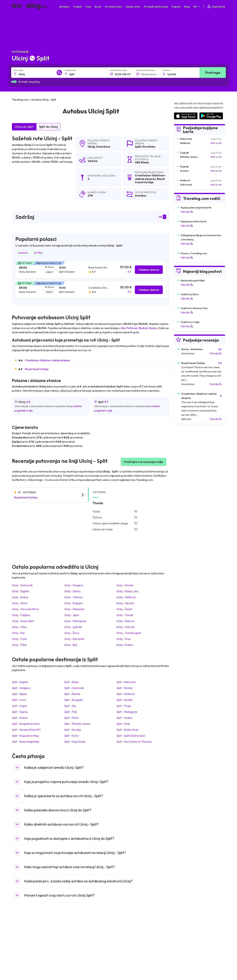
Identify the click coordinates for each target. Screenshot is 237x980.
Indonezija (19, 965)
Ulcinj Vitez (19, 627)
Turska (17, 954)
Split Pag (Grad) (75, 742)
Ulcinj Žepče (124, 609)
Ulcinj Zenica (72, 591)
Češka (17, 950)
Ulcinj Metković (126, 597)
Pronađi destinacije (156, 7)
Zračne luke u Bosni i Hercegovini (192, 965)
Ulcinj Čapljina (21, 615)
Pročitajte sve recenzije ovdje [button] (143, 462)
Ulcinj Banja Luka (127, 591)
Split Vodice (124, 718)
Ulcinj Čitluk (19, 645)
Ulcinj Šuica (72, 633)
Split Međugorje (127, 712)
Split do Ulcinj (48, 127)
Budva (153, 328)
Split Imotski (124, 700)
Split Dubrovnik (74, 688)
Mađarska (19, 932)
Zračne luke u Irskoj (184, 950)
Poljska (18, 958)
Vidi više (187, 212)
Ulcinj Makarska (74, 609)
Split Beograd (73, 700)
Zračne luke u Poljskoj (186, 961)
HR (197, 7)
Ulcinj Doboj (20, 597)
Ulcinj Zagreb (20, 591)
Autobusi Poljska (76, 943)
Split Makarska (126, 682)
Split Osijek (19, 706)
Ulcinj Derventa (74, 639)
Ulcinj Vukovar (126, 627)
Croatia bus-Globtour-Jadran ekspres (47, 360)
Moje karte (216, 7)
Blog (187, 7)
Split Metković (126, 694)
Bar (123, 328)
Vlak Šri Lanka (128, 943)
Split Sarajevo (21, 688)
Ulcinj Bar (18, 633)
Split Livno (19, 700)
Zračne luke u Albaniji (185, 958)
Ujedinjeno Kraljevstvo (26, 947)
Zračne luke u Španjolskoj (188, 936)
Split (138, 147)
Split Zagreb (20, 682)
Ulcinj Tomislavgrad (129, 633)
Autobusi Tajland (76, 950)
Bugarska (19, 939)
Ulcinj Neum (20, 603)
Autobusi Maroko (76, 939)
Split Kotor (71, 736)
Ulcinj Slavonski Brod (25, 609)
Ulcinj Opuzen (125, 603)
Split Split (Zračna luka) (131, 736)
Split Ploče (71, 718)
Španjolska (20, 936)
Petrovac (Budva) (137, 328)
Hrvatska (149, 147)
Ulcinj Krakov (125, 645)
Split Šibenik (72, 694)
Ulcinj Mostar (125, 585)
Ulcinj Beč (71, 645)
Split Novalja (73, 730)
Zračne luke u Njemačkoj (187, 943)
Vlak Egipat (127, 936)
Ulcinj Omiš (19, 639)
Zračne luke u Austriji (185, 954)
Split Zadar (71, 682)
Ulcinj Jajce (72, 615)
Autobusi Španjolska (78, 936)
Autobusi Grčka (75, 958)
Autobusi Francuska (78, 961)
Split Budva (20, 718)
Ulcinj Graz (123, 639)
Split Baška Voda (127, 730)
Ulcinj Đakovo (125, 621)
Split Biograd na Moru (26, 724)
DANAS (23, 253)
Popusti (176, 7)
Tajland (18, 961)
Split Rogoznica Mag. (25, 736)
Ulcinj (91, 147)
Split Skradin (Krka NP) (26, 730)
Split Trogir (124, 706)
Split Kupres (20, 712)
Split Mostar (124, 688)
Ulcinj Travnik (125, 615)
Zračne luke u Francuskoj (187, 939)
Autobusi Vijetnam (77, 947)
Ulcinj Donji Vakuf (23, 621)
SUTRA (38, 253)
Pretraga (213, 72)
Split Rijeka (19, 694)
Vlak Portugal (128, 939)
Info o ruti (216, 143)
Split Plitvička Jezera (77, 724)
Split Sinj (70, 706)
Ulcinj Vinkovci (73, 597)
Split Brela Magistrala (25, 742)
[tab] (91, 270)
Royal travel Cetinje (37, 369)
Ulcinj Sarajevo (74, 585)
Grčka (17, 943)
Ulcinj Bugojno (73, 603)
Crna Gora (103, 147)
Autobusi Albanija (76, 932)
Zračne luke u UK (183, 947)
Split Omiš (123, 724)
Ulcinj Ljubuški (73, 627)
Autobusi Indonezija (78, 965)
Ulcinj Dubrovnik (22, 585)
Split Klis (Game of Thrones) (134, 742)
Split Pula (71, 712)
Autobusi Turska (76, 954)
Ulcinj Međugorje (75, 621)
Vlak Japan (126, 932)
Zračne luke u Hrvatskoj (187, 932)
